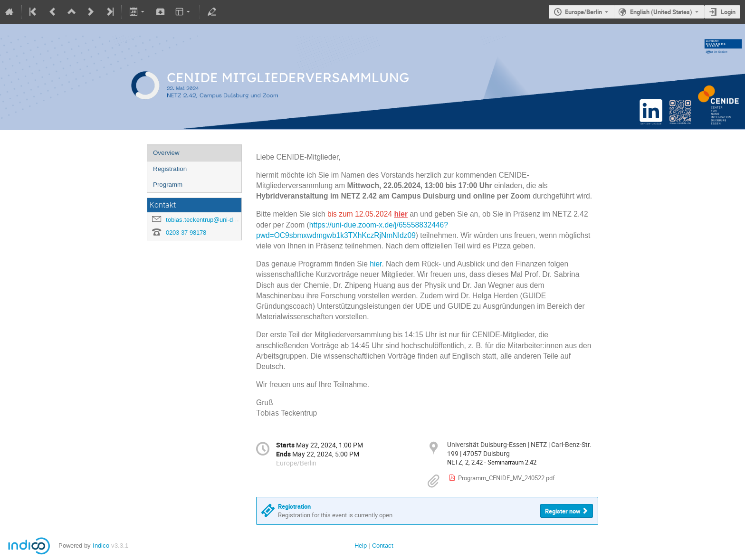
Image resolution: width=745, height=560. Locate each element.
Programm (168, 185)
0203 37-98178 (186, 233)
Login (728, 12)
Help (361, 546)
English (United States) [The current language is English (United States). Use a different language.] (661, 12)
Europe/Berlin (583, 12)
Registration (170, 169)
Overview (166, 153)
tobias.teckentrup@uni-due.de (207, 220)
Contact (383, 546)
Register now (563, 511)
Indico (101, 546)
